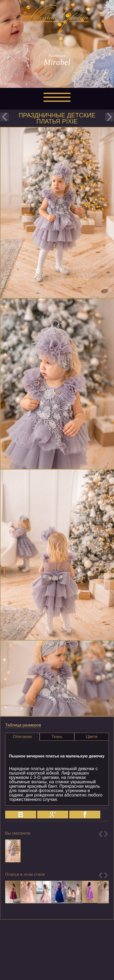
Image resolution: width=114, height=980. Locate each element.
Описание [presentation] (23, 737)
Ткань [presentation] (57, 737)
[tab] (22, 737)
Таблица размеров (23, 725)
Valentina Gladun (57, 18)
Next (106, 834)
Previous (100, 834)
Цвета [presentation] (92, 737)
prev (5, 117)
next (109, 117)
